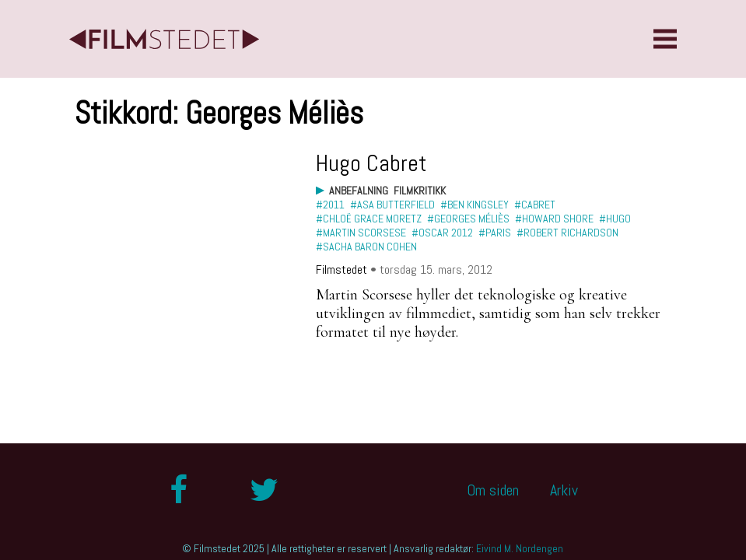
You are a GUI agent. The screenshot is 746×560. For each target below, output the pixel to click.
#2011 (330, 205)
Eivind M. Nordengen (520, 548)
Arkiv (564, 490)
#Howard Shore (554, 219)
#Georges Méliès (468, 219)
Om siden (493, 490)
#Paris (495, 233)
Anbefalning (359, 191)
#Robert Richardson (567, 233)
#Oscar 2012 (442, 233)
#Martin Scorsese (361, 233)
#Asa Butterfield (392, 205)
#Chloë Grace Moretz (369, 219)
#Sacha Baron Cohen (366, 247)
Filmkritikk (420, 191)
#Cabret (535, 205)
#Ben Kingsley (475, 205)
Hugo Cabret (371, 163)
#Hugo (615, 219)
